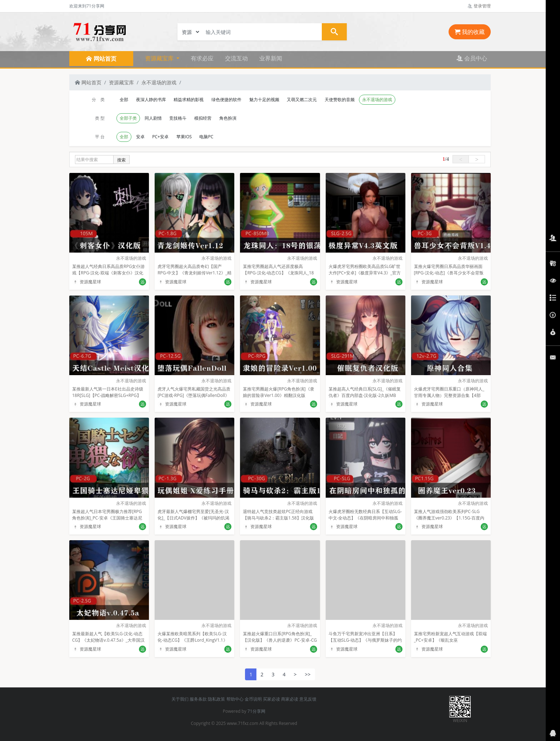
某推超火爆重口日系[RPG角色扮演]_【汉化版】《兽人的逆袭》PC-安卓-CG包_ (280, 640)
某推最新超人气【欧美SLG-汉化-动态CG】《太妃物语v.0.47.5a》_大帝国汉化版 (108, 640)
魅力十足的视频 (264, 100)
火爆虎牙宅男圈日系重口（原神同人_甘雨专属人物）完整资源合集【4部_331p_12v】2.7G (449, 395)
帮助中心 (235, 699)
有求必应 (202, 58)
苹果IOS (184, 137)
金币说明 (253, 699)
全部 (124, 100)
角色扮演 (228, 118)
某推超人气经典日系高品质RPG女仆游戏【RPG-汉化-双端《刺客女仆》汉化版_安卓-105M (108, 273)
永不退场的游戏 (159, 82)
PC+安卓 (160, 137)
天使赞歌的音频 (340, 100)
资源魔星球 (87, 282)
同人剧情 (153, 118)
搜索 (121, 160)
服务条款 (198, 699)
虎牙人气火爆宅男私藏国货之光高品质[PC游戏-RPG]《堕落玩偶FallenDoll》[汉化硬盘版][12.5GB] (194, 395)
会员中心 (472, 58)
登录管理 (479, 6)
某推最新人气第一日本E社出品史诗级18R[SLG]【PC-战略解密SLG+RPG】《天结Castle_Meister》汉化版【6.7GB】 (108, 399)
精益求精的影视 (189, 100)
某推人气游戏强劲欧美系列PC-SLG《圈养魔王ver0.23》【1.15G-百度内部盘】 (449, 518)
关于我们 (180, 699)
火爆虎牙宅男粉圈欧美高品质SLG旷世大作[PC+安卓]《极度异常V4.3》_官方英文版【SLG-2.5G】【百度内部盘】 (365, 273)
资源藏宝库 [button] (160, 58)
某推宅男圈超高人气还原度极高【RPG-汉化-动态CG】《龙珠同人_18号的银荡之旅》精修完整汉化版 (278, 273)
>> (308, 674)
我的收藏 (470, 32)
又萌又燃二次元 (302, 100)
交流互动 (236, 58)
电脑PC (206, 137)
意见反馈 (308, 699)
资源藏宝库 (121, 82)
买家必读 (271, 699)
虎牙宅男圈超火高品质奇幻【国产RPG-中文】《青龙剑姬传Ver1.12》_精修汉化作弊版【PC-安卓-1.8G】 (194, 273)
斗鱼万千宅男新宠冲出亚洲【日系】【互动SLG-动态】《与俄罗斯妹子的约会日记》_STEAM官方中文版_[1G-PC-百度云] (365, 643)
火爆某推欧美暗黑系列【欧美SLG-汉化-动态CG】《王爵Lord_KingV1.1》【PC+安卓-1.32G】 (192, 640)
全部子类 (128, 118)
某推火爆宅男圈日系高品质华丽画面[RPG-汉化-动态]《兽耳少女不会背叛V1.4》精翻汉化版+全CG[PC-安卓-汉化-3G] (449, 276)
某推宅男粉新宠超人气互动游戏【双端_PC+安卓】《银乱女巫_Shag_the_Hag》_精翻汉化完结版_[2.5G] (450, 643)
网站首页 (88, 82)
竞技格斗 (178, 118)
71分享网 (256, 711)
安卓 (140, 137)
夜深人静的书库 (151, 100)
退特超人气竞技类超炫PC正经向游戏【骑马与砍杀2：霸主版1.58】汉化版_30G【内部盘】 (278, 518)
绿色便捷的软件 (226, 100)
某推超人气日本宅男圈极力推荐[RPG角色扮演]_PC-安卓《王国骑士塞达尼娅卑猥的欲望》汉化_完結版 (107, 518)
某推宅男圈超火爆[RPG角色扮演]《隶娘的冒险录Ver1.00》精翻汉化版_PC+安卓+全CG (278, 395)
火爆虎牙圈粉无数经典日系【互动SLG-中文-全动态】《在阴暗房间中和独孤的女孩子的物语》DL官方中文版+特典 (365, 518)
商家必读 (290, 699)
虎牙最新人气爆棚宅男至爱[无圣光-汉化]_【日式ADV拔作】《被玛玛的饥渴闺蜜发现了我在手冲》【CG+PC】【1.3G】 (193, 521)
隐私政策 (216, 699)
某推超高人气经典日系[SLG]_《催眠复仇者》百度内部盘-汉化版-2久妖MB (365, 392)
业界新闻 (271, 58)
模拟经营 (203, 118)
